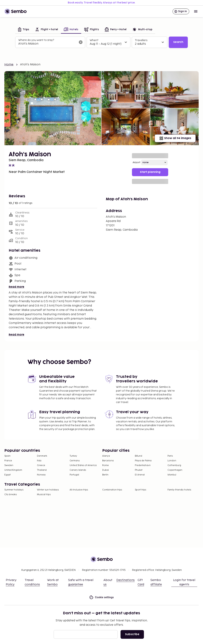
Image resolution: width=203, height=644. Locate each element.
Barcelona (108, 461)
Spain (7, 456)
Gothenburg (174, 465)
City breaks (11, 495)
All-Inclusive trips (79, 490)
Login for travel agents (184, 582)
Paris (170, 456)
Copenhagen (175, 470)
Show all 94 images (175, 138)
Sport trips (140, 490)
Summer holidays (14, 490)
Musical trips (44, 495)
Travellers (141, 40)
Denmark (42, 456)
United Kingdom (13, 470)
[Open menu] (196, 11)
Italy (39, 461)
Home (9, 65)
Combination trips (112, 490)
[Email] (86, 634)
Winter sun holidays (48, 490)
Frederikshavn (143, 465)
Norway (41, 475)
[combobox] (47, 44)
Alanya (106, 456)
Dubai (105, 470)
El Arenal (140, 475)
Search (178, 42)
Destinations (126, 580)
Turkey (73, 456)
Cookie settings (101, 597)
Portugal (74, 475)
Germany (75, 461)
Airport (136, 162)
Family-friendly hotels (179, 490)
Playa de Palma (143, 461)
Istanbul (172, 475)
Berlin (105, 475)
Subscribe (132, 634)
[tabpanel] (101, 42)
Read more (16, 287)
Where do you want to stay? (36, 40)
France (8, 461)
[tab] (24, 30)
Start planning (150, 172)
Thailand (42, 470)
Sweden (9, 465)
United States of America (83, 465)
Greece (41, 465)
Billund (138, 456)
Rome (105, 465)
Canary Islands (78, 470)
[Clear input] (81, 42)
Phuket (139, 470)
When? (94, 40)
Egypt (8, 475)
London (172, 461)
